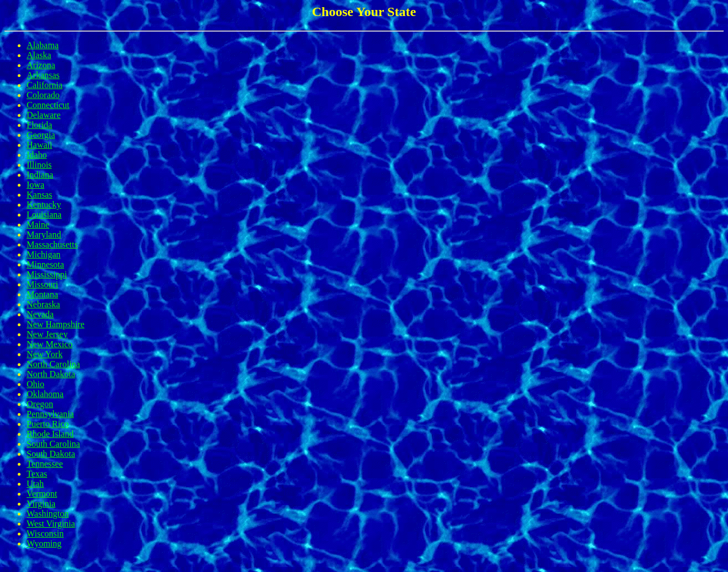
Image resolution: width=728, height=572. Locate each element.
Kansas (39, 195)
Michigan (43, 254)
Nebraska (43, 304)
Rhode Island (50, 434)
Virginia (41, 504)
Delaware (43, 115)
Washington (48, 514)
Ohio (35, 384)
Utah (35, 484)
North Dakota (51, 374)
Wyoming (44, 543)
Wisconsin (45, 534)
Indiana (40, 175)
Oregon (40, 404)
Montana (42, 294)
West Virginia (51, 524)
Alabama (43, 45)
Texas (37, 474)
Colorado (43, 95)
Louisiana (44, 215)
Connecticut (48, 105)
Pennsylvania (50, 414)
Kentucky (44, 205)
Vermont (42, 494)
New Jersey (47, 334)
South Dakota (51, 454)
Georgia (41, 135)
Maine (38, 225)
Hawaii (39, 145)
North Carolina (53, 364)
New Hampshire (55, 324)
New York (45, 354)
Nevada (40, 314)
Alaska (39, 55)
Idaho (37, 155)
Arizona (41, 65)
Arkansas (43, 75)
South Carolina (53, 444)
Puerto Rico (48, 424)
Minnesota (45, 264)
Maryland (44, 235)
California (45, 85)
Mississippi (47, 274)
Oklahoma (45, 394)
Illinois (39, 165)
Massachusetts (52, 244)
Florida (39, 125)
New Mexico (50, 344)
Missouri (42, 284)
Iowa (35, 185)
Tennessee (45, 464)
